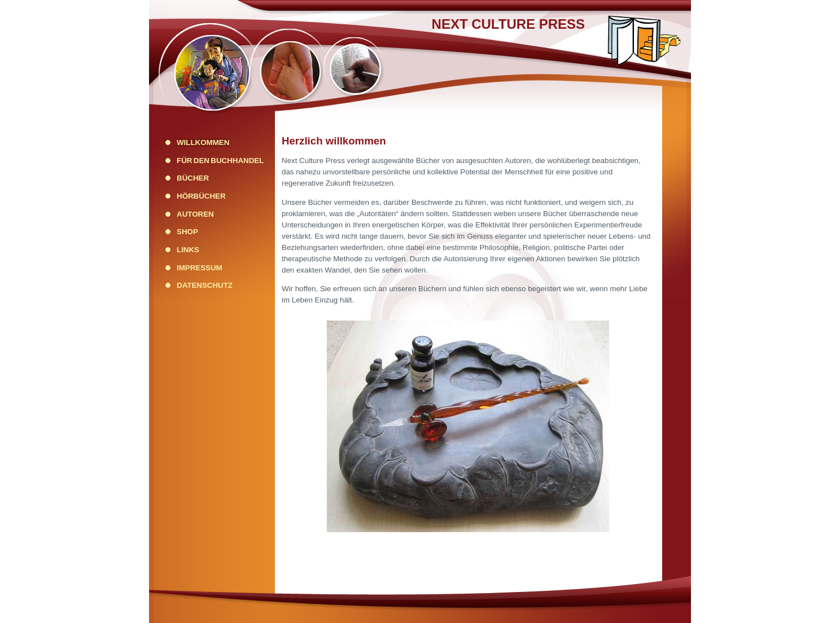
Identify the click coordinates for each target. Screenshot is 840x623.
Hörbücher (201, 196)
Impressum (200, 268)
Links (188, 250)
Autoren (195, 214)
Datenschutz (205, 285)
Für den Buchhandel (220, 161)
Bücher (193, 178)
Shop (187, 232)
